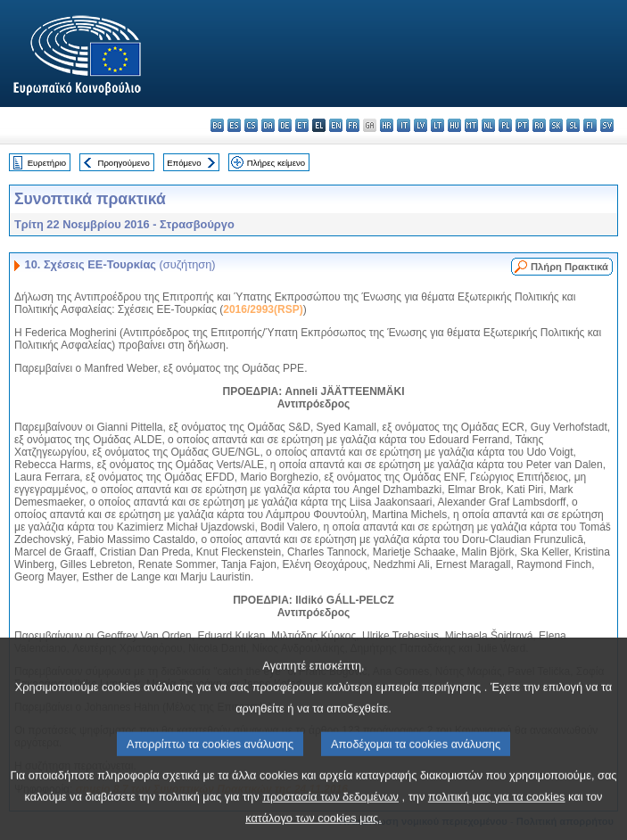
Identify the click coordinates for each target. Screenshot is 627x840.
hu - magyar (454, 125)
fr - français (353, 125)
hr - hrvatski (387, 125)
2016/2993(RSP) (263, 309)
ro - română (539, 125)
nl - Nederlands (488, 125)
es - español (234, 125)
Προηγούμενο (123, 163)
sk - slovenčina (556, 125)
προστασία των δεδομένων (330, 811)
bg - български (217, 125)
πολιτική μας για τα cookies (497, 811)
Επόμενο (184, 163)
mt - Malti (471, 125)
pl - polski (505, 125)
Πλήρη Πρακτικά (569, 267)
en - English (336, 125)
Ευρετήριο (47, 163)
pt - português (522, 125)
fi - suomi (590, 125)
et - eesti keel (302, 125)
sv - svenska (607, 125)
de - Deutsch (285, 125)
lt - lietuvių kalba (437, 125)
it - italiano (404, 125)
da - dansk (268, 125)
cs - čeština (251, 125)
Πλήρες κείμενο (276, 163)
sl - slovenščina (573, 125)
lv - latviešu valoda (421, 125)
